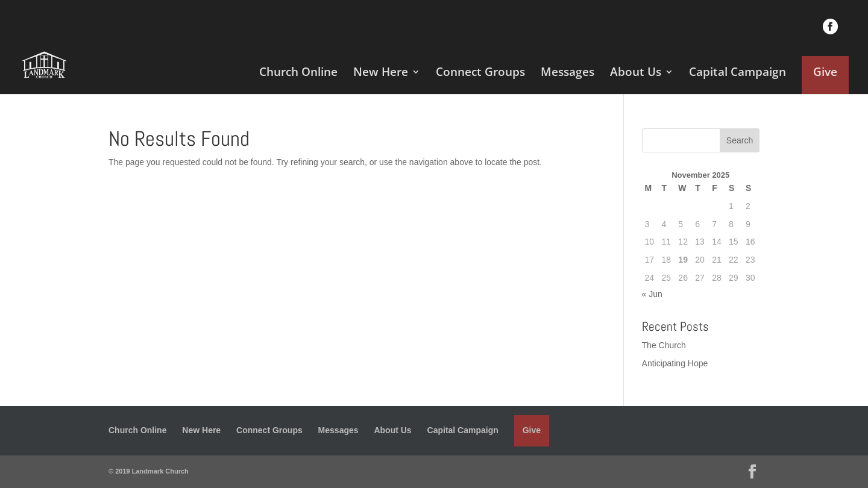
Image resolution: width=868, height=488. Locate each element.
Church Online (298, 74)
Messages (568, 74)
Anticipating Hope (675, 363)
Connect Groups (480, 74)
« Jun (652, 294)
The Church (664, 345)
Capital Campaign (737, 74)
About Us (636, 74)
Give (825, 72)
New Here (381, 74)
